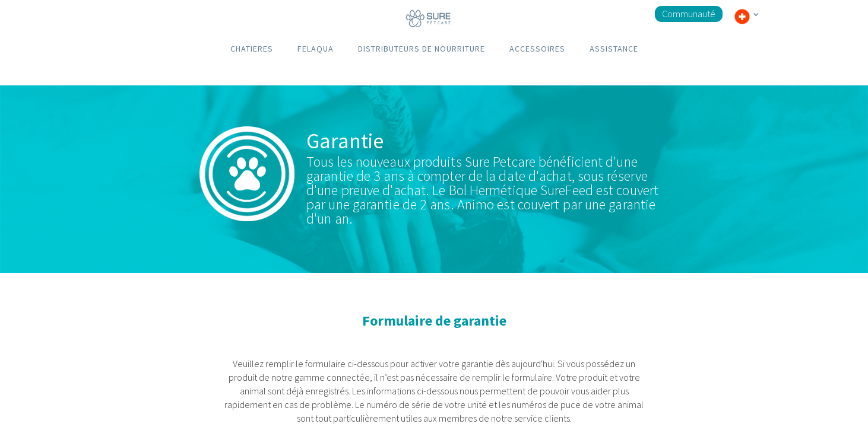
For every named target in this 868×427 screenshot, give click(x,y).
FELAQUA (316, 49)
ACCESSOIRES (537, 49)
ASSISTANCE (614, 49)
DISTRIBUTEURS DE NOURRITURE (422, 49)
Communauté (689, 14)
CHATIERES (252, 49)
